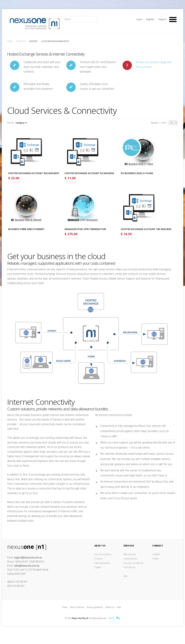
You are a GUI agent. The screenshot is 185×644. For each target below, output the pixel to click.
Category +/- (21, 123)
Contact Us (110, 607)
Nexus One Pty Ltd (80, 618)
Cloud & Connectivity (133, 563)
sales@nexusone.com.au (27, 566)
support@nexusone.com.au (28, 558)
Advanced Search (102, 563)
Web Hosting (129, 554)
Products (21, 41)
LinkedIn (156, 554)
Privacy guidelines (95, 607)
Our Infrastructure (103, 554)
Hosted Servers (130, 559)
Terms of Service (77, 607)
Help (125, 576)
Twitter (155, 559)
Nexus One (34, 23)
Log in (139, 19)
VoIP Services (129, 567)
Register (150, 19)
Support (162, 19)
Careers (98, 567)
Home (10, 41)
